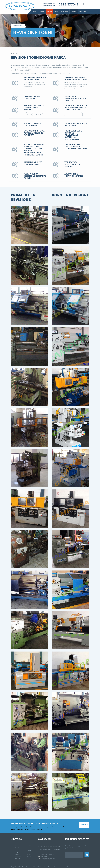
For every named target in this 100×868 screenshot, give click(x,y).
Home (35, 12)
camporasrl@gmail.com (48, 859)
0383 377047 (68, 4)
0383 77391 (51, 854)
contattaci (84, 825)
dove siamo (83, 12)
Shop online (64, 12)
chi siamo (17, 847)
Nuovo (50, 12)
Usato (56, 12)
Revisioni (74, 12)
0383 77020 (44, 857)
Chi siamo (42, 12)
